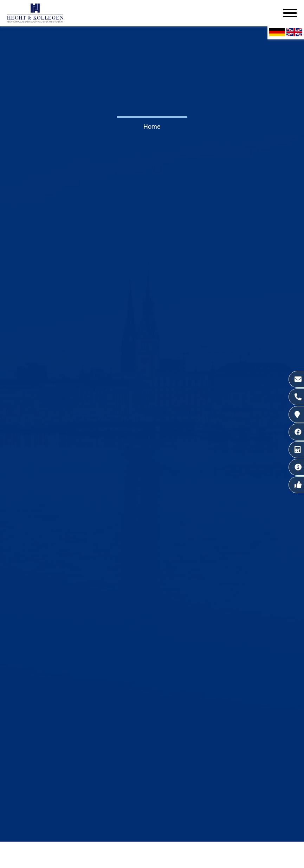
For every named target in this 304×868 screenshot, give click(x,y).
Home (152, 126)
